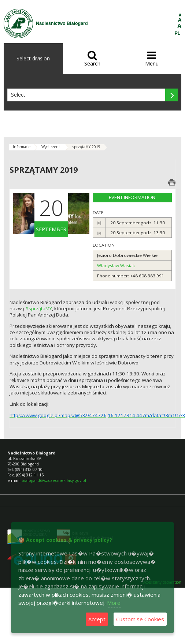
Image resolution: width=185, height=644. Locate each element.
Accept (97, 619)
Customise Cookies (140, 619)
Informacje (22, 147)
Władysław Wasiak (116, 265)
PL (178, 33)
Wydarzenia (51, 147)
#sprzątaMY (39, 308)
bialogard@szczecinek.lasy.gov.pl (54, 480)
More (114, 603)
